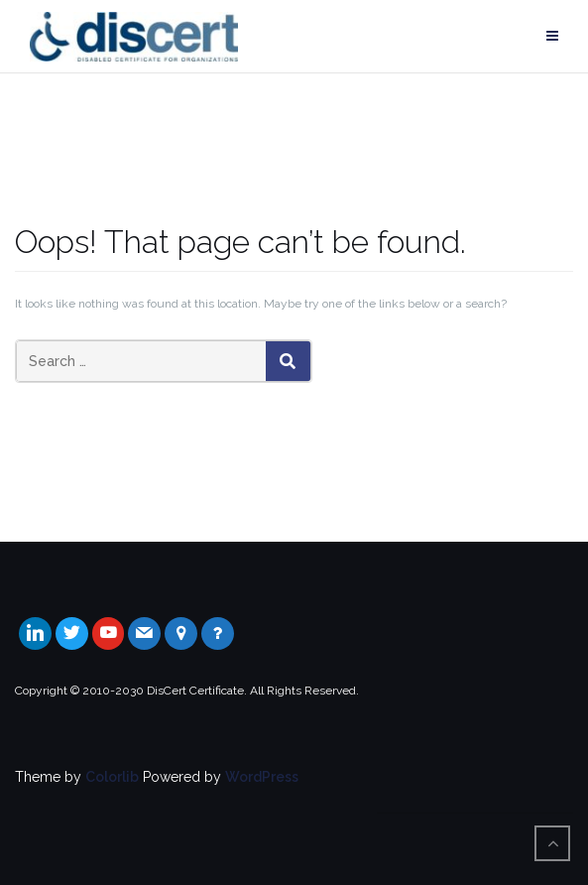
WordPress (262, 777)
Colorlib (112, 777)
